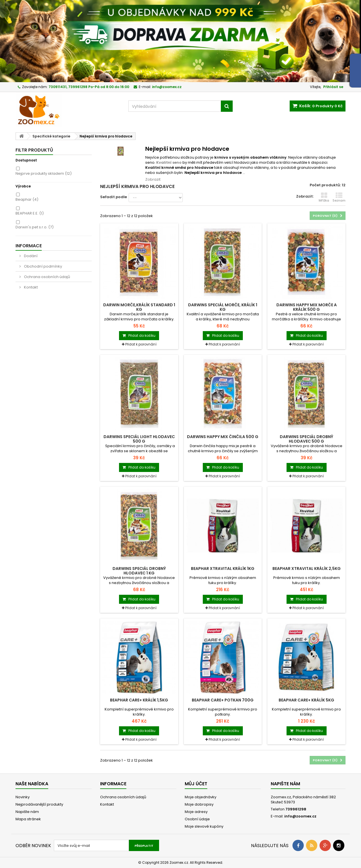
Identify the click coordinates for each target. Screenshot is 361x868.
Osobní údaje (197, 819)
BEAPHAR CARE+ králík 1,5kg (139, 700)
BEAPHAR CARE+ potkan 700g (223, 700)
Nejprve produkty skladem (44, 173)
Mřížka (324, 197)
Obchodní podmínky (43, 266)
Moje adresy (196, 812)
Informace (29, 246)
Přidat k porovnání (141, 344)
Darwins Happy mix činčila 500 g (223, 437)
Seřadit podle (114, 197)
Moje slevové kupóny (204, 826)
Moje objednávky (201, 797)
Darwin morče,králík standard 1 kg (139, 307)
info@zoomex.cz (300, 816)
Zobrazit (153, 179)
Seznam (339, 197)
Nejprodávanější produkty (39, 804)
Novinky (23, 797)
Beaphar (27, 199)
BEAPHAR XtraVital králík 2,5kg (307, 569)
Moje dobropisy (199, 804)
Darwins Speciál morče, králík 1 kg (223, 307)
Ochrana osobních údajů (47, 277)
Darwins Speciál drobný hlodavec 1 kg (139, 571)
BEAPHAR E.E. (30, 213)
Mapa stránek (28, 819)
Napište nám (27, 812)
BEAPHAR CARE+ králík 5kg (306, 700)
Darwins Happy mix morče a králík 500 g (307, 307)
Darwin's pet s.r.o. (35, 227)
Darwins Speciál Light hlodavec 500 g (139, 439)
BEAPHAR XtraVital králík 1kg (223, 569)
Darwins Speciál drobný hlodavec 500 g (306, 439)
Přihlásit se (333, 87)
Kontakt (30, 287)
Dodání (30, 256)
